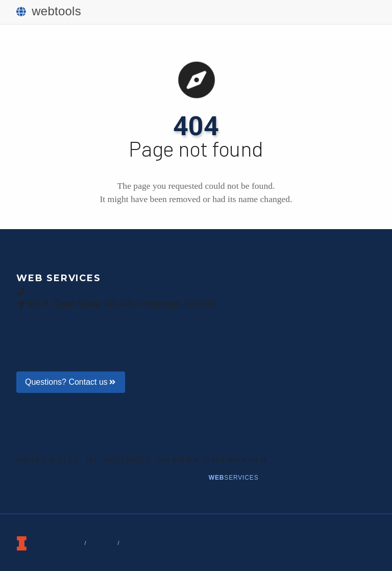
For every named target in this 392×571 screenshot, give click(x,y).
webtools (49, 11)
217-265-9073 (54, 291)
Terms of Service (57, 543)
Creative (116, 478)
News (179, 478)
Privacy (102, 543)
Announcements (52, 341)
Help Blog (40, 328)
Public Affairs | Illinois (149, 443)
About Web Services (59, 353)
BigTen (47, 478)
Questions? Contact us (71, 382)
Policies (136, 543)
